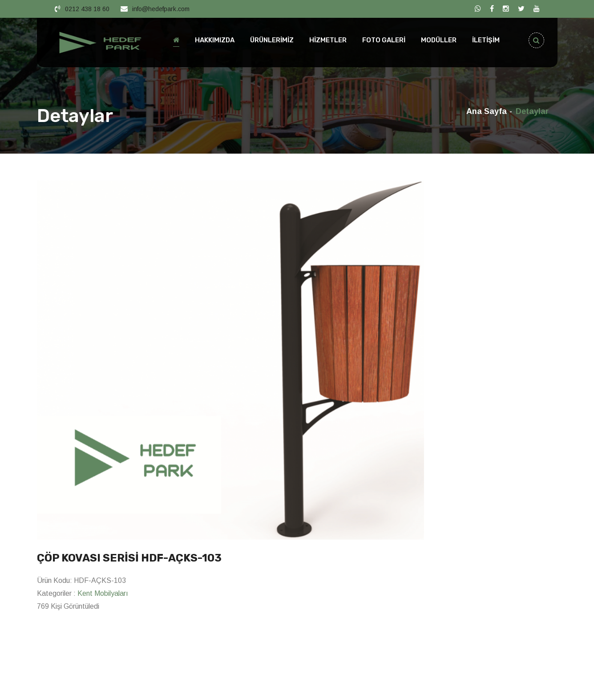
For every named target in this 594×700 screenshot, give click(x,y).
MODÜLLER (439, 40)
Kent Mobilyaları (103, 593)
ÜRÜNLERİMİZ (272, 40)
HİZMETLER (328, 40)
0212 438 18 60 (87, 9)
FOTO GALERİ (384, 40)
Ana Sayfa (487, 111)
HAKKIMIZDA (215, 40)
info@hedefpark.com (161, 9)
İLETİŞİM (486, 40)
